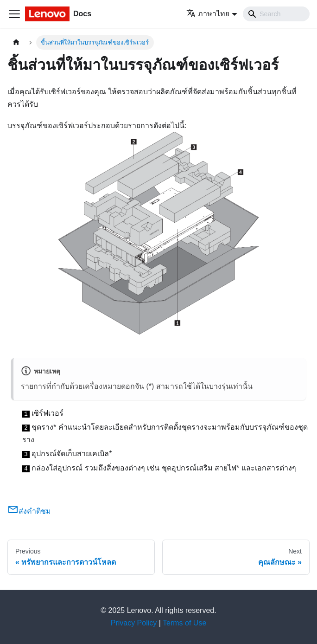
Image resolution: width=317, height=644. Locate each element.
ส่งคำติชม (29, 511)
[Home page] (16, 42)
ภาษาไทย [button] (208, 14)
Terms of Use (184, 623)
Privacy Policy (134, 623)
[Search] (276, 14)
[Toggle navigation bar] (14, 14)
